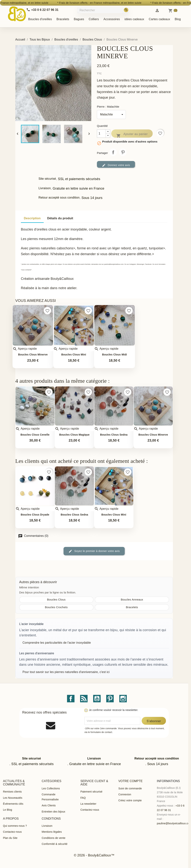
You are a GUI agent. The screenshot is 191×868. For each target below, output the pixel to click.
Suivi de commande (130, 788)
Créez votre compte (130, 800)
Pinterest (123, 152)
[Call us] (42, 10)
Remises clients (12, 792)
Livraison (47, 826)
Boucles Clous (56, 599)
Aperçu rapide (25, 349)
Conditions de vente (53, 838)
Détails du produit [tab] (60, 218)
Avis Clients (49, 805)
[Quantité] (101, 134)
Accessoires (112, 19)
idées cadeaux (134, 19)
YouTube (97, 699)
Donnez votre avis (116, 165)
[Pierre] (111, 115)
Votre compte (131, 781)
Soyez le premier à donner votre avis (94, 551)
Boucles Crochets (56, 607)
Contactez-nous (90, 810)
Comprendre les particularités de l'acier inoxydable (57, 643)
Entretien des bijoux (53, 812)
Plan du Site (10, 838)
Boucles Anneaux (132, 599)
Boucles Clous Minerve (33, 355)
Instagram (123, 699)
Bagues (79, 19)
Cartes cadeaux (159, 19)
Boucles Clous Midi (115, 355)
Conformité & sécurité (55, 844)
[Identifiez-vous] (157, 10)
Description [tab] (32, 218)
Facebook (71, 699)
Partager (113, 152)
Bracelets (63, 19)
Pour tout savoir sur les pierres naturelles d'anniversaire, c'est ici (66, 672)
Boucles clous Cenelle (35, 435)
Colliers (94, 19)
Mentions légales (52, 832)
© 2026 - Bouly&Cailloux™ (94, 855)
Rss (84, 699)
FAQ (83, 798)
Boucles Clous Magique (74, 435)
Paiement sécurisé (91, 792)
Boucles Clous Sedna (114, 435)
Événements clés (13, 804)
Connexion (125, 794)
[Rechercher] (103, 10)
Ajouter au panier (132, 135)
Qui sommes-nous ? (15, 826)
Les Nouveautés (13, 798)
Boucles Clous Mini (74, 355)
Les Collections (51, 788)
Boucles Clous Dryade (35, 515)
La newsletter (88, 804)
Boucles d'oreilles (40, 19)
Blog (178, 19)
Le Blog (8, 810)
